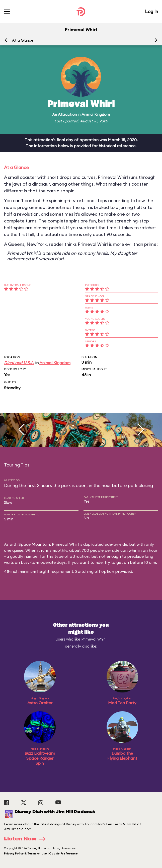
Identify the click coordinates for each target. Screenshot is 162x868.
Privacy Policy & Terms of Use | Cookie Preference (41, 853)
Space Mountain (34, 544)
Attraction (67, 114)
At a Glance (23, 40)
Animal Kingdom (96, 114)
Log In (151, 11)
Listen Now (26, 839)
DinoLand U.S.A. (19, 363)
